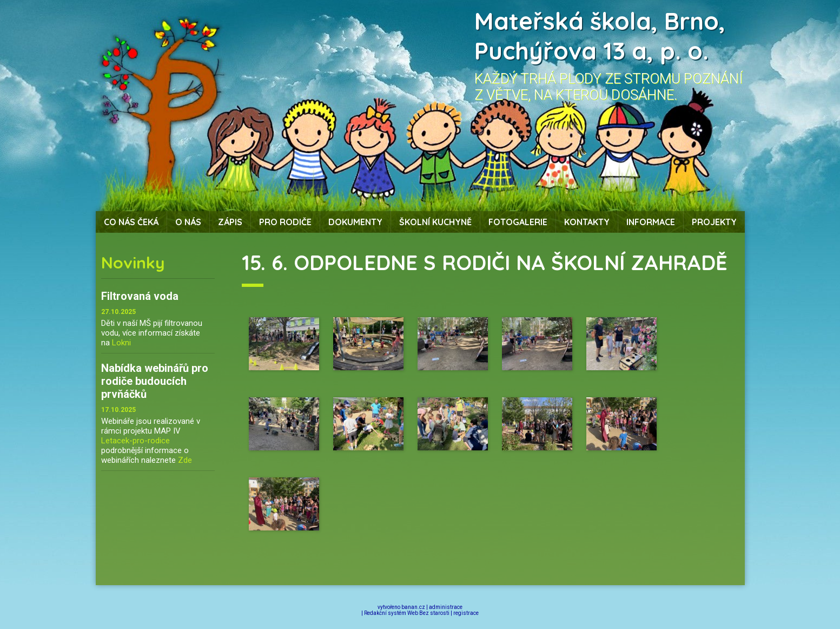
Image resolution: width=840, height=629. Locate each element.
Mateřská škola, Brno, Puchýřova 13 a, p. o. (600, 36)
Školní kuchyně (435, 222)
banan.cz (413, 607)
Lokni (121, 343)
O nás (188, 222)
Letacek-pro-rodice (135, 441)
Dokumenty (355, 222)
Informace (651, 222)
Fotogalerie (518, 222)
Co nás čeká (131, 222)
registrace (466, 613)
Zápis (230, 222)
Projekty (714, 222)
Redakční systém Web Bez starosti (407, 613)
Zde (185, 460)
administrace (446, 607)
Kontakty (587, 222)
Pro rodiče (285, 222)
